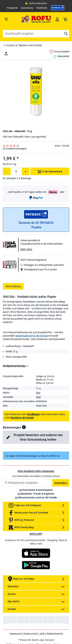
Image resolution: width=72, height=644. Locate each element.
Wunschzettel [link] (59, 52)
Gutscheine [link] (27, 8)
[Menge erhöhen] (26, 171)
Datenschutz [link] (31, 634)
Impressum (16, 634)
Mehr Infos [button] (26, 249)
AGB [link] (42, 634)
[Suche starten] (66, 34)
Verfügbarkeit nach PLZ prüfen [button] (39, 269)
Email (3, 479)
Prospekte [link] (12, 8)
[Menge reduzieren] (7, 171)
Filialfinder (42, 8)
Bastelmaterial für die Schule (32, 336)
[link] (58, 8)
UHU (38, 397)
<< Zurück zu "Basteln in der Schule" (23, 45)
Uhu (38, 393)
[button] (24, 427)
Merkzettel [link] (61, 56)
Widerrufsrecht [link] (54, 634)
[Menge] (16, 171)
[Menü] (11, 19)
